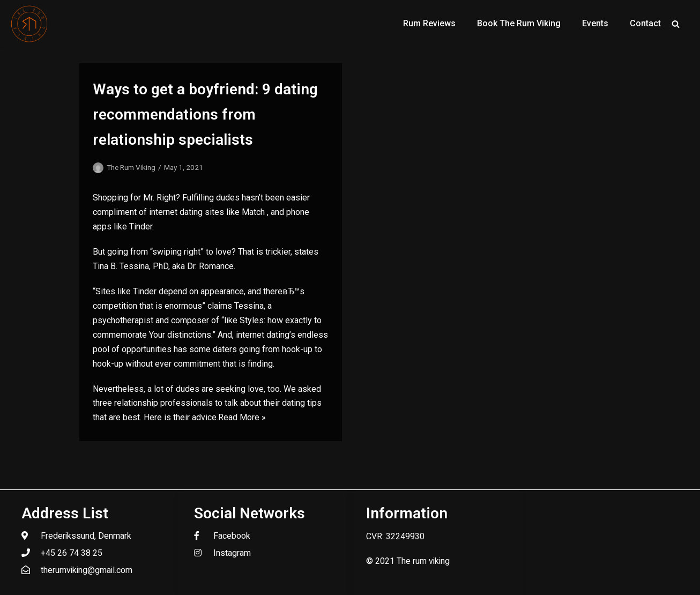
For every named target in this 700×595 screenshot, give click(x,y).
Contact (645, 23)
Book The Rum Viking (519, 23)
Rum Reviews (429, 23)
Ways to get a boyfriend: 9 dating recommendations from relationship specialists (205, 114)
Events (595, 23)
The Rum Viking (131, 167)
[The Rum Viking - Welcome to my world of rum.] (29, 24)
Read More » (242, 417)
